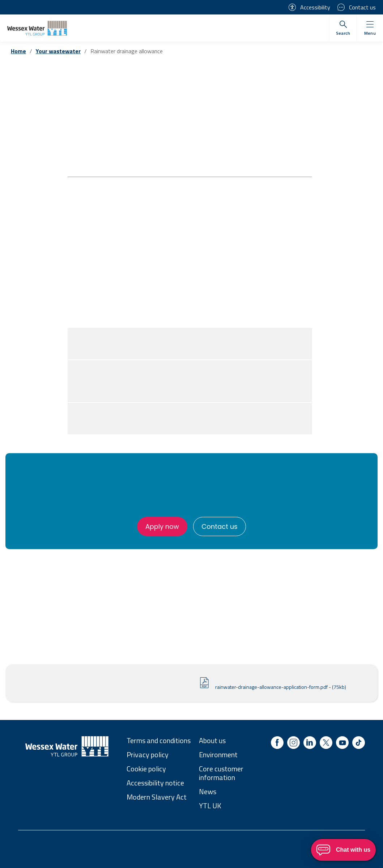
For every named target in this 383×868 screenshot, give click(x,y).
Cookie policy (146, 769)
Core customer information (221, 773)
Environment (218, 755)
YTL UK (210, 806)
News (208, 791)
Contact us (357, 7)
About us (212, 740)
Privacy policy (148, 755)
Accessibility (309, 7)
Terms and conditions (159, 740)
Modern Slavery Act (157, 797)
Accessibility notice (155, 783)
